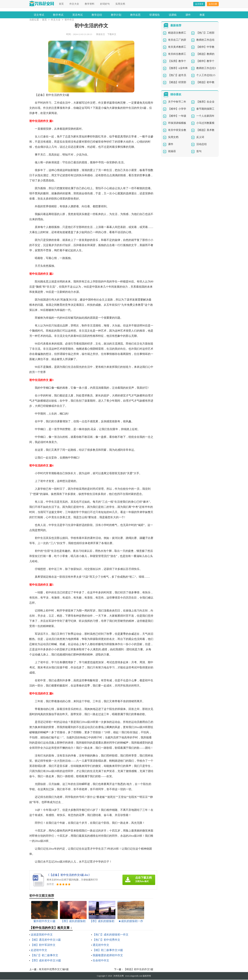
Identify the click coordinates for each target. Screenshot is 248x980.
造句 (199, 152)
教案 (202, 15)
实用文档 (120, 4)
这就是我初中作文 (42, 935)
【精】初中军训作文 (43, 945)
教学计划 (116, 15)
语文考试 (39, 15)
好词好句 (105, 4)
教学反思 (135, 15)
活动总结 (201, 145)
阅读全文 (101, 35)
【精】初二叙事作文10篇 (108, 950)
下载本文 (112, 35)
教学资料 (90, 4)
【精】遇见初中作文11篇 (46, 940)
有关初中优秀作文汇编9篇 (54, 970)
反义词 (200, 137)
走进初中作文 (39, 950)
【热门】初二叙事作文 (44, 956)
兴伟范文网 (118, 976)
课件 (188, 15)
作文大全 (74, 4)
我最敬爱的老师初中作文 (108, 956)
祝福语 (172, 152)
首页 (61, 4)
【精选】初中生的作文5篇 (139, 970)
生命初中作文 (101, 961)
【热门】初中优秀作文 (106, 940)
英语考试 (77, 15)
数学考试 (58, 15)
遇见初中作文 (101, 945)
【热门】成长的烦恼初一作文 (111, 935)
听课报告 (155, 15)
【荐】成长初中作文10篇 (46, 961)
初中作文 (69, 20)
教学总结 (97, 15)
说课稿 (173, 15)
